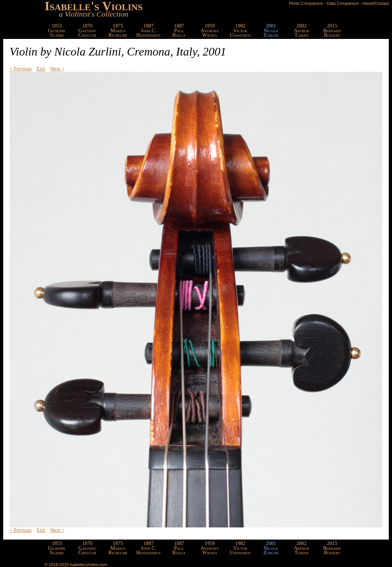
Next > (57, 69)
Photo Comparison (306, 3)
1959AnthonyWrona (210, 30)
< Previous (21, 69)
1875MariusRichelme (118, 30)
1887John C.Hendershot (149, 30)
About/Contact (376, 3)
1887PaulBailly (179, 30)
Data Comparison (343, 3)
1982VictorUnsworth (240, 30)
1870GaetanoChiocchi (87, 30)
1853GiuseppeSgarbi (57, 30)
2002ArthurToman (301, 30)
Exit (41, 69)
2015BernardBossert (332, 30)
